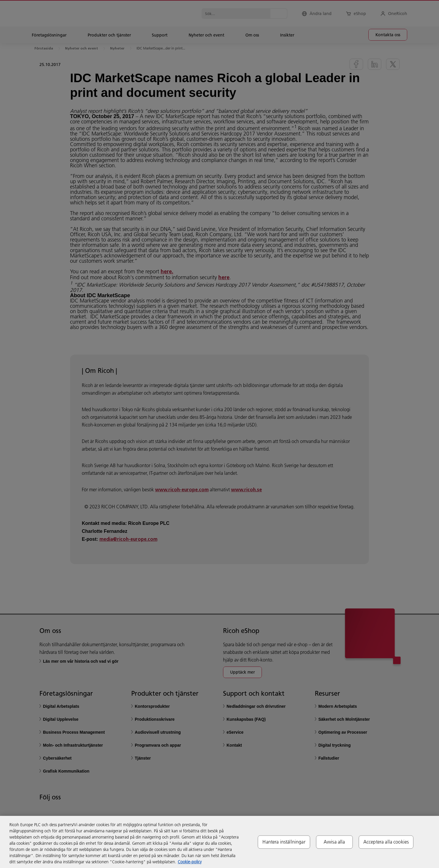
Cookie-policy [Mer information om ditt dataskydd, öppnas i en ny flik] (190, 862)
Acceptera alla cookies (386, 842)
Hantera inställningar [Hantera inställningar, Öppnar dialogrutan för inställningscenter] (284, 842)
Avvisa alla (334, 842)
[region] (219, 842)
